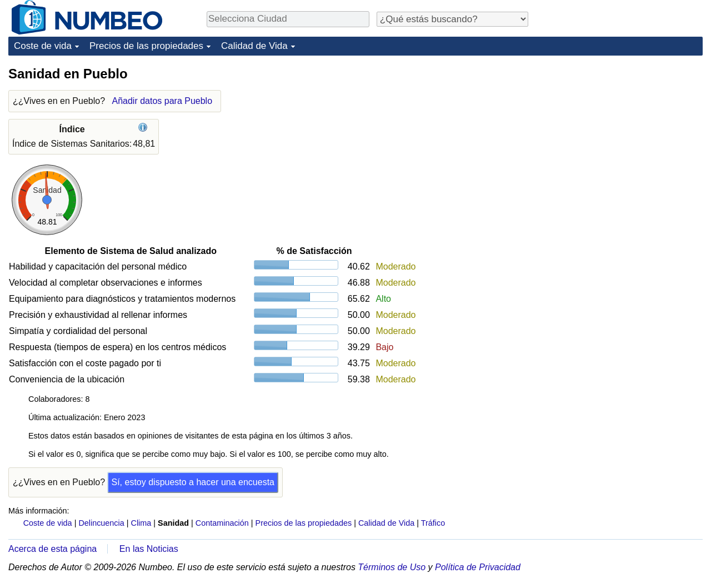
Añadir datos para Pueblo (162, 101)
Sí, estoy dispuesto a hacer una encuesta (193, 482)
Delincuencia (101, 523)
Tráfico (433, 523)
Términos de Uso (392, 567)
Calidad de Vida (254, 46)
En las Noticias (149, 549)
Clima (141, 523)
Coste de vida (43, 46)
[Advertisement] (619, 134)
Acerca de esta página (52, 549)
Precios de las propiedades (146, 46)
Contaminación (222, 523)
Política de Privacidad (478, 567)
